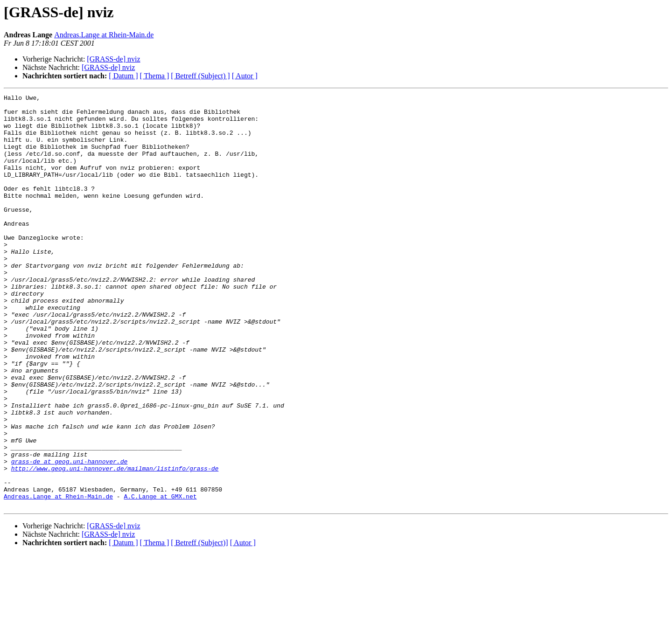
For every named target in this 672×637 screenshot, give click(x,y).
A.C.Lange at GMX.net (160, 577)
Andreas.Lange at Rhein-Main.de (104, 35)
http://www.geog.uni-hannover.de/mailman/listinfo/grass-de (115, 544)
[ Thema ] (155, 76)
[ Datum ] (123, 76)
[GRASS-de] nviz (113, 59)
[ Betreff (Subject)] (199, 625)
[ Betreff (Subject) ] (200, 76)
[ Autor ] (245, 76)
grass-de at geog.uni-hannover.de (70, 535)
